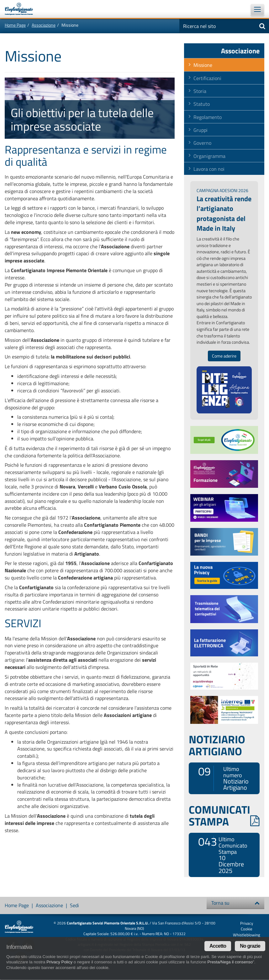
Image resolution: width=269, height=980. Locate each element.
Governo (202, 143)
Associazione (44, 25)
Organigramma (209, 156)
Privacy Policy (59, 962)
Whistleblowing (247, 935)
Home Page (15, 25)
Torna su (236, 903)
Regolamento (208, 117)
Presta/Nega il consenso (230, 962)
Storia (200, 91)
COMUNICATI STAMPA (224, 816)
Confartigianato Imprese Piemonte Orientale (22, 9)
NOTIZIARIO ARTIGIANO (217, 745)
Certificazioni (207, 78)
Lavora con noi (209, 169)
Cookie (247, 929)
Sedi (74, 905)
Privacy (247, 923)
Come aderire (224, 356)
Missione (203, 65)
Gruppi (200, 130)
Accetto (218, 946)
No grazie (250, 946)
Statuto (202, 104)
